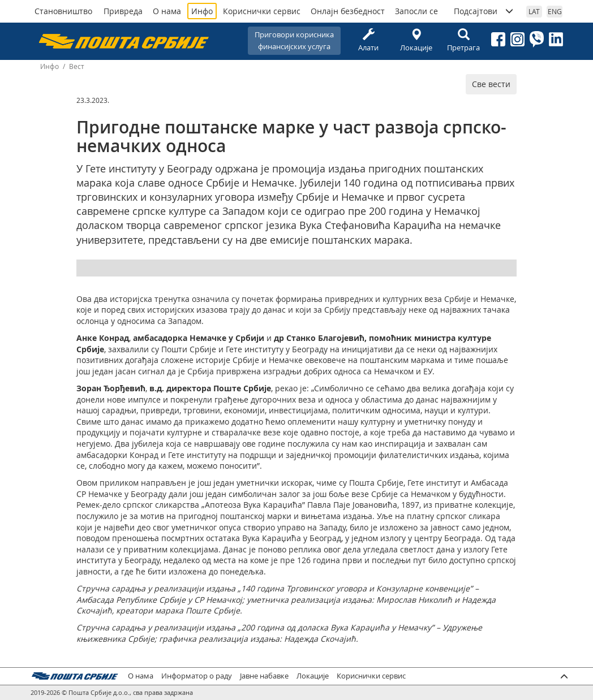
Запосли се (416, 11)
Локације (416, 40)
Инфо (202, 11)
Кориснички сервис (262, 11)
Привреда (123, 11)
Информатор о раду (197, 676)
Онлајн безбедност (348, 11)
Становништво (63, 11)
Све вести (491, 84)
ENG (555, 11)
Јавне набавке (264, 676)
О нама (167, 11)
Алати (368, 40)
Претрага (463, 40)
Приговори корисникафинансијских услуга (294, 40)
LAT (534, 11)
